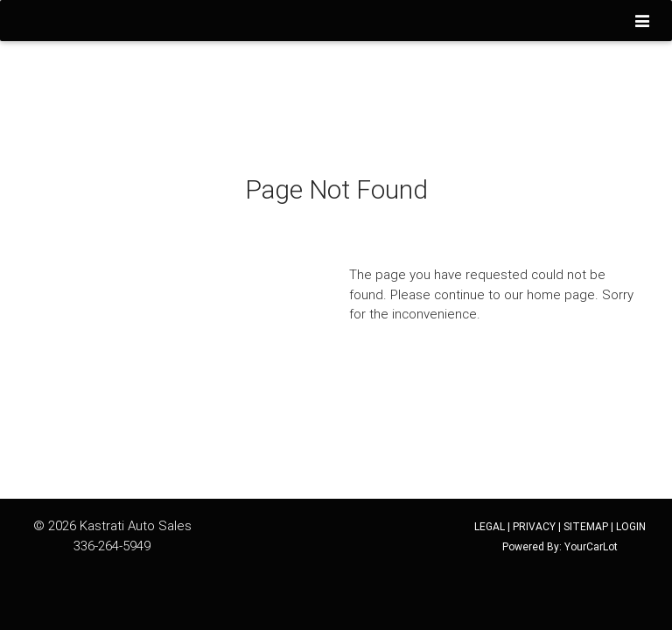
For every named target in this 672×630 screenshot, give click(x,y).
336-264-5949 (112, 546)
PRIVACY (534, 526)
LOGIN (631, 526)
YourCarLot (591, 546)
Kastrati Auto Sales (136, 525)
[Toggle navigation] (643, 22)
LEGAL (490, 526)
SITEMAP (586, 526)
